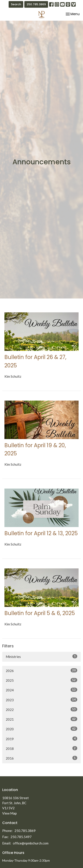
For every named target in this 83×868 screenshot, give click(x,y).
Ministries (41, 656)
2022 (41, 709)
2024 (41, 690)
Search (16, 4)
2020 (41, 729)
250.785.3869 (36, 4)
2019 (41, 739)
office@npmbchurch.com (31, 843)
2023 (41, 700)
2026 (41, 670)
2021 (41, 719)
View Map (10, 813)
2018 (41, 748)
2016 (41, 758)
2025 (41, 680)
